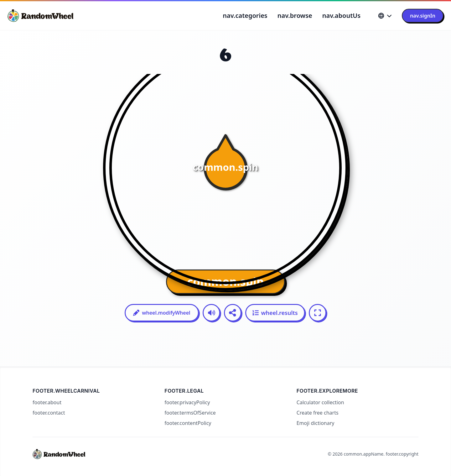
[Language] (385, 16)
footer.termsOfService (190, 413)
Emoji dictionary (316, 423)
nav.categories (245, 16)
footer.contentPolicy (188, 423)
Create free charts (318, 413)
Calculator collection (320, 402)
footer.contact (49, 413)
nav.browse (295, 16)
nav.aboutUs (341, 16)
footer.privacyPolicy (187, 402)
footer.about (47, 402)
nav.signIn (423, 16)
